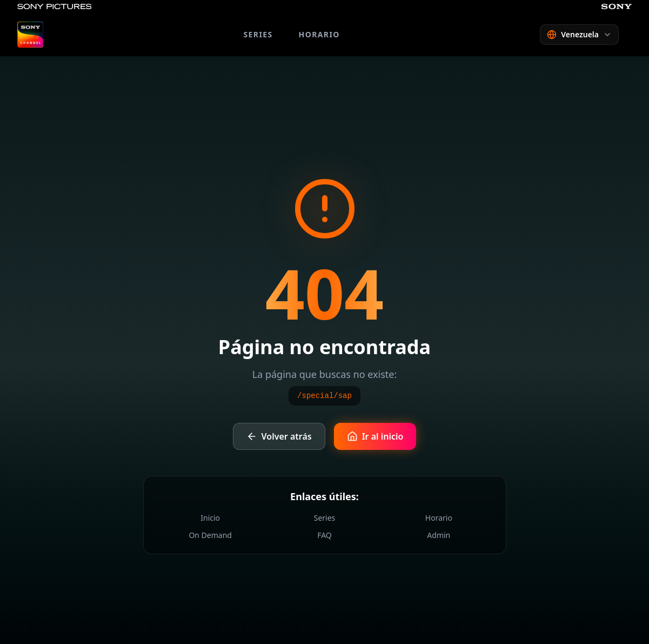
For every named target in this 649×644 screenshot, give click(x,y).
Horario (439, 518)
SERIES (258, 34)
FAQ (324, 535)
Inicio (210, 518)
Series (325, 518)
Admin (439, 535)
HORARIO (319, 34)
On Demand (210, 535)
